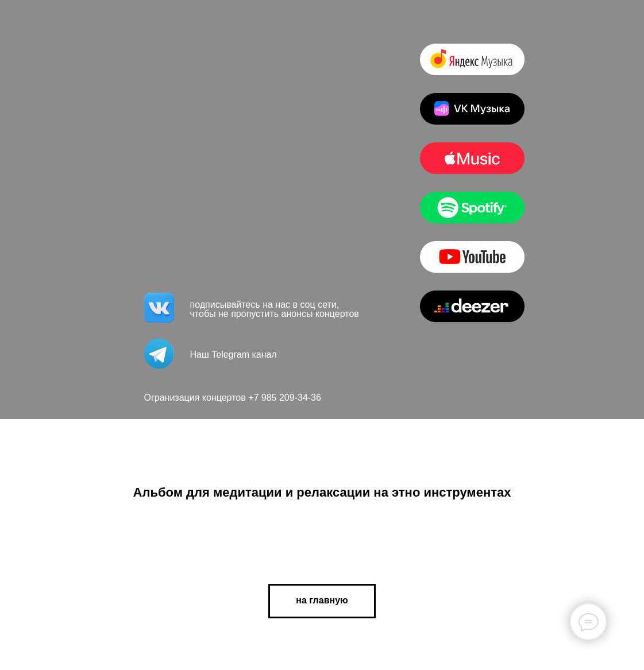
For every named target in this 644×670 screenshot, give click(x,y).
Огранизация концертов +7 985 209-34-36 (233, 398)
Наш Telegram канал (234, 355)
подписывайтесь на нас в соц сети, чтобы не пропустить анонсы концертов (275, 309)
